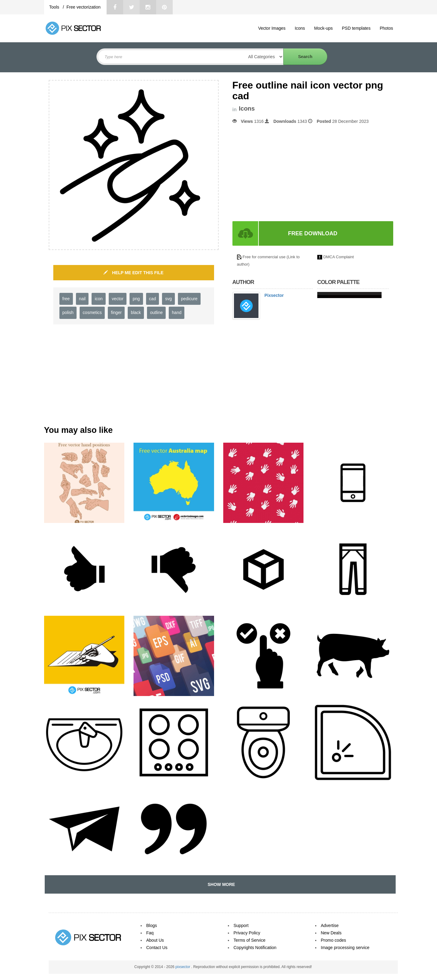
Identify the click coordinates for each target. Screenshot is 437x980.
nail (82, 299)
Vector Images (272, 28)
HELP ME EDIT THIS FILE (134, 273)
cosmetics (92, 312)
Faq (150, 933)
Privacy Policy (247, 933)
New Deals (331, 933)
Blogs (152, 925)
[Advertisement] (284, 173)
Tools (55, 7)
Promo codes (333, 940)
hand (177, 312)
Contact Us (157, 948)
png (136, 299)
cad (153, 299)
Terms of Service (250, 940)
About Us (155, 940)
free (66, 299)
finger (116, 312)
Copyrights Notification (255, 948)
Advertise (330, 925)
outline (156, 312)
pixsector (183, 967)
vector (118, 299)
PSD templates (356, 28)
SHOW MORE (220, 884)
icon (99, 299)
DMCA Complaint (339, 257)
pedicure (189, 299)
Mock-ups (324, 28)
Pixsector (274, 295)
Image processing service (345, 948)
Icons (300, 28)
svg (168, 299)
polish (68, 312)
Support (241, 925)
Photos (386, 28)
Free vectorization (83, 7)
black (136, 312)
